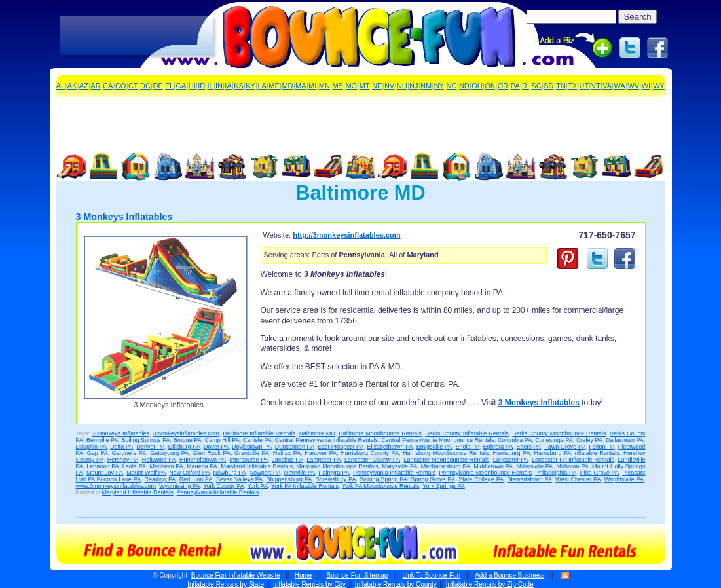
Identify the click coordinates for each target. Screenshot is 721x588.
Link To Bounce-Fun (431, 575)
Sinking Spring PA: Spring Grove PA (407, 479)
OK (490, 86)
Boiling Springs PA (145, 440)
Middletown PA (493, 466)
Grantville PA (252, 453)
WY (659, 86)
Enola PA (467, 447)
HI (192, 86)
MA (301, 86)
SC (536, 86)
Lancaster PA (511, 460)
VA (607, 86)
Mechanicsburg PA (446, 466)
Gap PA (98, 453)
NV (389, 86)
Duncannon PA (295, 447)
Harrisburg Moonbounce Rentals (446, 453)
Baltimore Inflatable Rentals (259, 433)
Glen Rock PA (212, 453)
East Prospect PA (341, 447)
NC (451, 86)
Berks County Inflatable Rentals (467, 433)
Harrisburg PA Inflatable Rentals (576, 453)
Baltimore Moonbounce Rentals (380, 433)
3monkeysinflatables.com (186, 433)
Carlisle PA (257, 440)
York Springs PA (444, 486)
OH (477, 86)
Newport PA (265, 473)
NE (377, 86)
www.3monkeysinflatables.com (116, 486)
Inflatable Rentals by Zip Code (490, 584)
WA (620, 86)
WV (633, 86)
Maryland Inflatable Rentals (257, 466)
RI (526, 86)
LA (262, 86)
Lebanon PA (102, 466)
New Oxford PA (189, 473)
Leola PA (134, 466)
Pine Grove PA (600, 473)
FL (169, 86)
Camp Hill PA (222, 440)
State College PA (481, 479)
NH (402, 86)
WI (646, 86)
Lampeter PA (324, 460)
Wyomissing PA (179, 486)
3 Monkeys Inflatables (124, 217)
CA (108, 86)
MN (324, 86)
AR (95, 86)
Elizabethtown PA (390, 447)
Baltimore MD (317, 433)
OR (503, 86)
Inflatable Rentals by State (226, 584)
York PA (258, 486)
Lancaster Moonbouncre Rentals (447, 460)
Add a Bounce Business (509, 575)
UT (584, 86)
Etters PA (528, 447)
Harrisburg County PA (370, 453)
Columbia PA (515, 440)
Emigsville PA (434, 447)
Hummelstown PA (203, 460)
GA (181, 86)
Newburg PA (229, 473)
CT (133, 86)
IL (211, 86)
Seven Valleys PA (239, 479)
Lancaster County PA (372, 460)
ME (274, 86)
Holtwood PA (159, 460)
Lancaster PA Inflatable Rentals (573, 460)
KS (239, 86)
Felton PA (602, 447)
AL (61, 86)
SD (548, 86)
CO (121, 86)
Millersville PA (534, 466)
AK (72, 86)
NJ (414, 86)
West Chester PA (578, 479)
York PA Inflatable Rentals (305, 486)
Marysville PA (399, 466)
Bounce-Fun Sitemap (357, 575)
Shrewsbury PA (336, 479)
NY (439, 86)
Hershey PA (123, 460)
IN (219, 86)
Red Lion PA (196, 479)
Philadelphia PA (556, 473)
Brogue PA (188, 440)
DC (145, 86)
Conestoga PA (554, 440)
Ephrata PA (498, 447)
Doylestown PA (252, 447)
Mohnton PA (572, 466)
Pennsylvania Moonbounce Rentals (485, 473)
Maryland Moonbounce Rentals (337, 466)
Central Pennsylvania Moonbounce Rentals (438, 440)
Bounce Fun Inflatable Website (236, 575)
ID (201, 86)
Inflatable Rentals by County (396, 584)
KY (250, 86)
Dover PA (216, 447)
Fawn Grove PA (565, 447)
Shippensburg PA (289, 479)
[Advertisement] (136, 36)
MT (365, 86)
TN (561, 86)
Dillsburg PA (184, 447)
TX (572, 86)
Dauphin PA (92, 447)
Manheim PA (166, 466)
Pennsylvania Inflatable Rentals (394, 473)
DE (157, 86)
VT (596, 86)
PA (515, 86)
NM (426, 86)
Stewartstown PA (530, 479)
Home (304, 575)
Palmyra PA (334, 473)
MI (312, 86)
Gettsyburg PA (169, 453)
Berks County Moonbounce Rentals (559, 433)
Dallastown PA (625, 440)
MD (287, 86)
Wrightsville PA (624, 479)
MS (338, 86)
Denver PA (150, 447)
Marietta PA (202, 466)
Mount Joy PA (105, 473)
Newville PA (300, 473)
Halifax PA (287, 453)
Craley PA (589, 440)
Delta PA (121, 447)
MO (351, 86)
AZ (84, 86)
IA (228, 86)
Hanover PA (321, 453)
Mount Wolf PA (146, 473)
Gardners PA (129, 453)
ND (464, 86)
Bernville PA (102, 440)
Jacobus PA (287, 460)
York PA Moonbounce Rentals (381, 486)
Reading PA (160, 479)
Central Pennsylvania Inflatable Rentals (326, 440)
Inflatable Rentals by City (309, 584)
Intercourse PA (249, 460)
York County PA (224, 486)
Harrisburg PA (512, 453)
